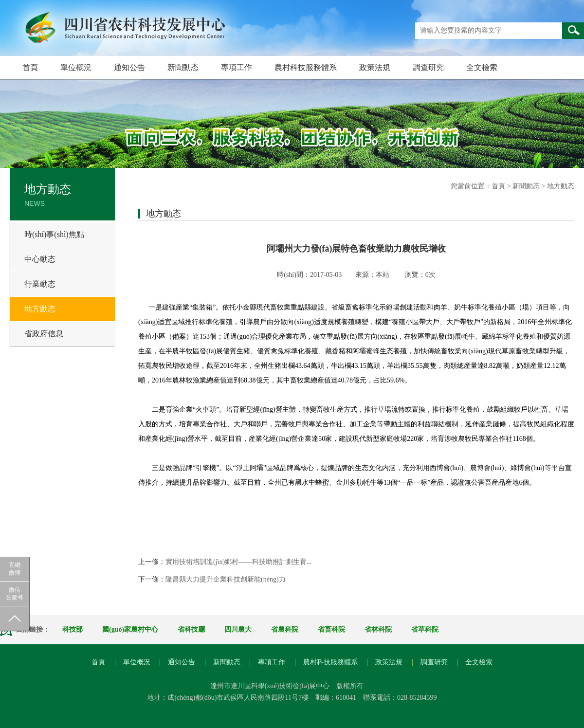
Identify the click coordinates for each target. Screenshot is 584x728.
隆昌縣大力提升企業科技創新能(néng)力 (226, 579)
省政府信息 (44, 334)
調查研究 (428, 67)
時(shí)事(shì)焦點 (54, 234)
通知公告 (129, 67)
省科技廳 (191, 629)
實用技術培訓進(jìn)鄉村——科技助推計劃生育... (239, 562)
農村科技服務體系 (306, 67)
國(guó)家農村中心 (130, 629)
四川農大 (238, 629)
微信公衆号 (15, 594)
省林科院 (378, 629)
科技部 (73, 629)
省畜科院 (331, 629)
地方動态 (40, 309)
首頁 (30, 67)
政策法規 (375, 67)
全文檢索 (482, 67)
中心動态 (40, 259)
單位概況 (76, 67)
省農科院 (285, 629)
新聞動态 (183, 67)
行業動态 (40, 284)
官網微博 (15, 569)
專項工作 (237, 67)
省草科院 (425, 629)
